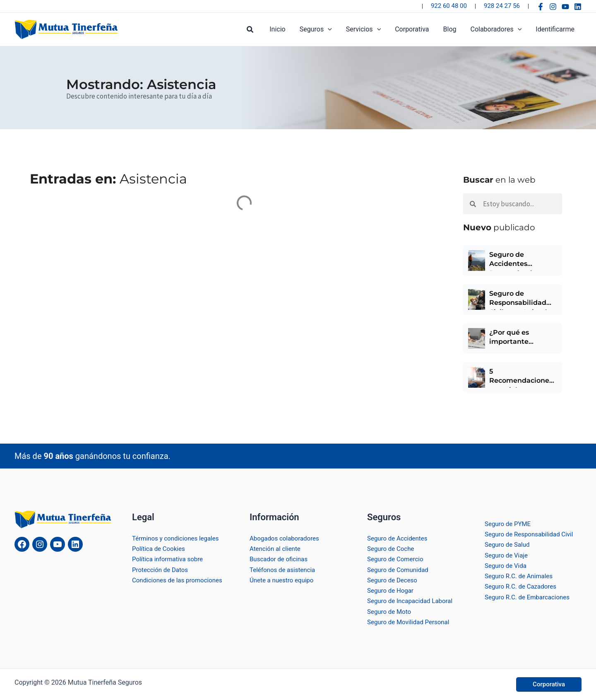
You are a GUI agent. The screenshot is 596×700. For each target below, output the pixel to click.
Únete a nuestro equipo (284, 579)
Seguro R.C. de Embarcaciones (530, 597)
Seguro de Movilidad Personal (411, 622)
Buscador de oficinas (280, 558)
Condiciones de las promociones (180, 579)
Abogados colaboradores (287, 537)
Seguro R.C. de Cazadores (523, 586)
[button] (256, 30)
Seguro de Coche (392, 548)
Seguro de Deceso (394, 579)
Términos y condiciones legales (178, 537)
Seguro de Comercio (397, 558)
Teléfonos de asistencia (285, 569)
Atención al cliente (277, 548)
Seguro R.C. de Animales (521, 576)
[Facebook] (541, 7)
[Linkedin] (578, 7)
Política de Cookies (160, 548)
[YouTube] (565, 7)
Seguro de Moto (391, 611)
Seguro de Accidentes (399, 537)
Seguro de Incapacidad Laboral (413, 601)
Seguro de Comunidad (400, 569)
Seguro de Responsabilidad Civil (532, 533)
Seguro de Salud (509, 544)
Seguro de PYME (509, 523)
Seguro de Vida (507, 565)
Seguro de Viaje (508, 554)
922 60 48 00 (449, 6)
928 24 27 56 (502, 6)
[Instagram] (553, 7)
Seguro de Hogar (392, 590)
